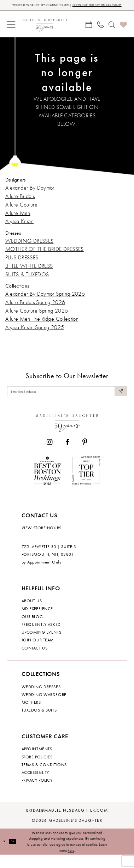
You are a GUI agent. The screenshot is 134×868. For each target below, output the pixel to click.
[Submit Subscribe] (119, 402)
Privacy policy (37, 793)
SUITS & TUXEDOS (27, 282)
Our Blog (32, 630)
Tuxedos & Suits (39, 723)
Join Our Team (38, 653)
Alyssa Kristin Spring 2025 (35, 335)
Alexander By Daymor (30, 195)
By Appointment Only (42, 575)
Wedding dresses (41, 700)
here (71, 863)
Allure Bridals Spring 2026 (35, 310)
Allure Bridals (20, 204)
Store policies (37, 770)
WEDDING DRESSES (29, 248)
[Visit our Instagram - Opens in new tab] (49, 455)
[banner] (45, 32)
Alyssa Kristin (19, 229)
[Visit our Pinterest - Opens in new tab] (85, 455)
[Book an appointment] (89, 32)
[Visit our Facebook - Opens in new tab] (67, 455)
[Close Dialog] (6, 855)
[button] (11, 32)
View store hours (42, 541)
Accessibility (35, 786)
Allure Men (18, 220)
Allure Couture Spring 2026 (37, 318)
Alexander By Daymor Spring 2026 (45, 301)
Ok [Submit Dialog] (18, 855)
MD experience (37, 622)
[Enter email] (67, 402)
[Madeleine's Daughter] (67, 435)
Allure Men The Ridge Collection (42, 327)
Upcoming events (42, 645)
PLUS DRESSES (22, 265)
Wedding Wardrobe (44, 708)
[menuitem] (11, 32)
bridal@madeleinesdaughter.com (67, 823)
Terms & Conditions (44, 778)
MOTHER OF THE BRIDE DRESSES (45, 257)
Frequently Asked (41, 638)
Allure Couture (21, 212)
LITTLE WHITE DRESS (29, 274)
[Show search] (112, 32)
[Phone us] (100, 32)
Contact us (35, 661)
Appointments (37, 762)
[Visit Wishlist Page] (123, 32)
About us (32, 614)
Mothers (31, 715)
